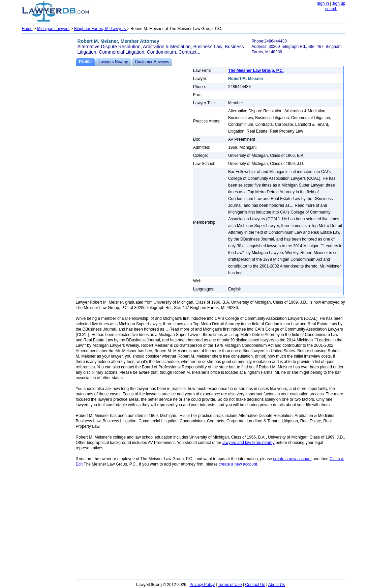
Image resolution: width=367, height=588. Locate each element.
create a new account (292, 459)
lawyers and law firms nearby (249, 443)
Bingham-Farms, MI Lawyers (101, 29)
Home (27, 29)
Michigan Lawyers (53, 29)
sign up (339, 3)
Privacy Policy (202, 585)
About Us (277, 585)
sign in (323, 3)
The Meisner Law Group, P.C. (256, 71)
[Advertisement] (49, 137)
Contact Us (255, 585)
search (331, 9)
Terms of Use (230, 585)
